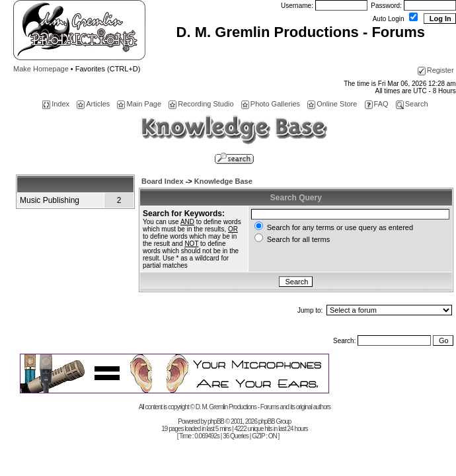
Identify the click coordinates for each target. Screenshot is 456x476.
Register (436, 70)
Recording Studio (201, 104)
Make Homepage (41, 69)
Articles (93, 104)
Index (56, 104)
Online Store (332, 104)
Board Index (163, 181)
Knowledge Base (223, 181)
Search (412, 104)
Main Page (139, 104)
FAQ (377, 104)
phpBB (216, 421)
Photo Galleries (271, 104)
